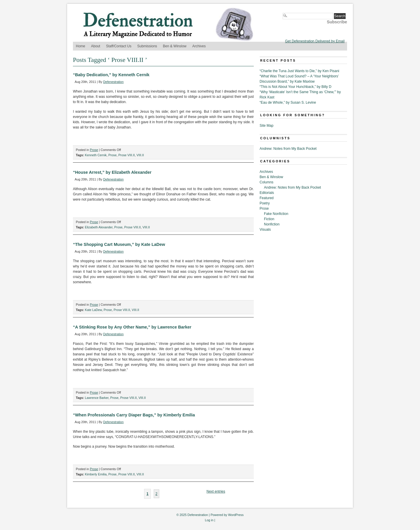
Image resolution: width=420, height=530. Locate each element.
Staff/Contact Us (119, 46)
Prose (94, 150)
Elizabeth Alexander (99, 227)
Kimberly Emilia (96, 474)
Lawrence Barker (97, 398)
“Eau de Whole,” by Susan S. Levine (288, 102)
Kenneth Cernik (96, 155)
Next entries (216, 491)
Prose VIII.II (127, 155)
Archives (199, 46)
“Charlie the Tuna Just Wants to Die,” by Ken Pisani (299, 71)
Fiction (269, 219)
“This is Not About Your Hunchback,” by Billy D (295, 87)
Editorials (267, 193)
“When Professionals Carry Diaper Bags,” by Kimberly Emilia (134, 415)
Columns (266, 182)
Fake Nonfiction (276, 214)
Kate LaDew (93, 310)
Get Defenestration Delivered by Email (315, 41)
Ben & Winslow (175, 46)
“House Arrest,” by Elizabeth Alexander (112, 172)
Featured (267, 198)
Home (80, 46)
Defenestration (113, 82)
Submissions (147, 46)
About (96, 46)
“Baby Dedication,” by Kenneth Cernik (111, 75)
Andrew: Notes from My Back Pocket (288, 149)
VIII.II (140, 155)
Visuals (265, 230)
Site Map (266, 126)
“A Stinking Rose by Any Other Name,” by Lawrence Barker (132, 327)
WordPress (236, 515)
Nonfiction (272, 224)
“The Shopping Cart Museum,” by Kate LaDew (119, 244)
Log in (209, 520)
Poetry (265, 203)
